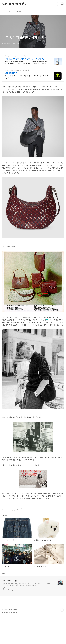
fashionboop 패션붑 (15, 4)
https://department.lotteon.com (16, 70)
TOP (62, 638)
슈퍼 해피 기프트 (11, 73)
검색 (58, 4)
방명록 (19, 11)
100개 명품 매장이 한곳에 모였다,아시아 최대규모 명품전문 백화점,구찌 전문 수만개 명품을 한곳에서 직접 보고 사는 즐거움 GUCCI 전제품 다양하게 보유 (27, 62)
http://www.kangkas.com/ (13, 56)
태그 (10, 11)
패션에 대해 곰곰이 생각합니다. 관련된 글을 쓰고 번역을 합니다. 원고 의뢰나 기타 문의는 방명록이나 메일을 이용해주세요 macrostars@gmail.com (30, 612)
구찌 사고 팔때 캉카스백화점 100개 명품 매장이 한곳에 (25, 59)
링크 (47, 320)
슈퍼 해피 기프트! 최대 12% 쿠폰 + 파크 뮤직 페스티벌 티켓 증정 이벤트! (26, 77)
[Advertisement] (33, 518)
